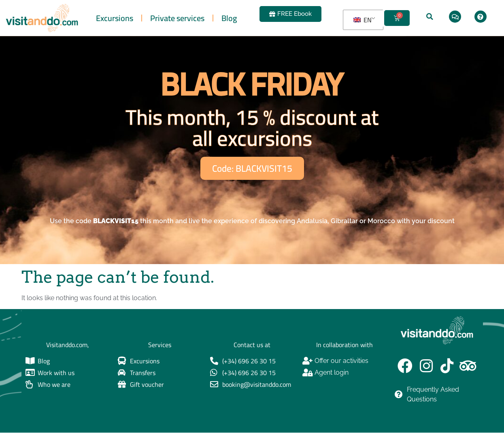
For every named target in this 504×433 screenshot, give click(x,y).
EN (363, 20)
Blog (229, 18)
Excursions (115, 18)
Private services (177, 18)
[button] (430, 17)
